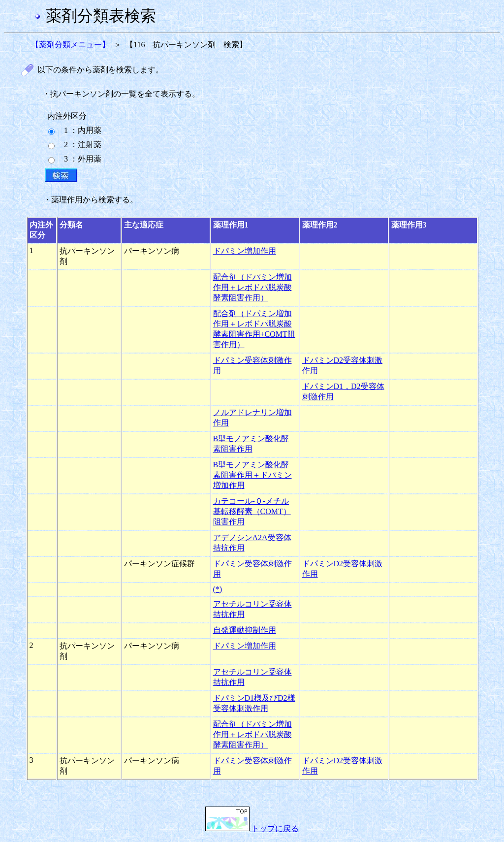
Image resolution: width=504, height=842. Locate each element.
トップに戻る (252, 828)
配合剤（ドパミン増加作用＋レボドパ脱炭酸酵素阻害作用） (252, 287)
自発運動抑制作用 (245, 630)
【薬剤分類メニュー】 (70, 45)
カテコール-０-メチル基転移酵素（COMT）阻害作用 (252, 511)
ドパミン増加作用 (245, 251)
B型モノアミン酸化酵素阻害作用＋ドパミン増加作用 (252, 475)
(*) (218, 589)
